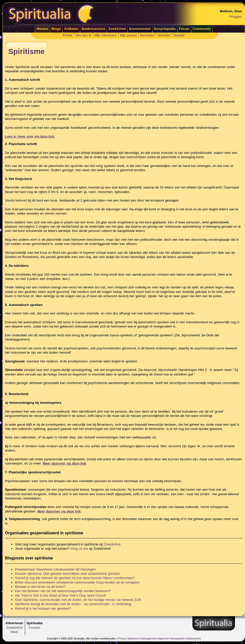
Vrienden (164, 35)
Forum (184, 29)
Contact (35, 628)
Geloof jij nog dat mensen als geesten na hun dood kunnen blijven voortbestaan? (75, 578)
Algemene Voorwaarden (171, 639)
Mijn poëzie (128, 35)
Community (202, 29)
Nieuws (42, 29)
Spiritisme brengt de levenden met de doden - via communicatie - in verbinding (73, 604)
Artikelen (71, 29)
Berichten (147, 35)
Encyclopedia (165, 29)
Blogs (56, 29)
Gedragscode (148, 639)
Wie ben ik (83, 35)
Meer (14, 632)
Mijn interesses (106, 35)
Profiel (68, 35)
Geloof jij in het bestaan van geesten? (43, 608)
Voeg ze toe (79, 549)
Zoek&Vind (117, 29)
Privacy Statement (129, 639)
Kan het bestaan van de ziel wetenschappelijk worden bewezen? (63, 591)
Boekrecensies (93, 29)
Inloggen (235, 16)
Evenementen (140, 29)
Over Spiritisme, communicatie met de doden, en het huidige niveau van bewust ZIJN (78, 600)
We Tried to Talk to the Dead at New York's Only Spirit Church (61, 595)
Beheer (179, 35)
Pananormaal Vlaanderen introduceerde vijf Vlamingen (55, 569)
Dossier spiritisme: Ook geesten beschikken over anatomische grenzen (68, 574)
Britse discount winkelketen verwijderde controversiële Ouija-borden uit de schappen (77, 582)
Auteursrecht (194, 639)
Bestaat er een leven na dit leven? (40, 587)
